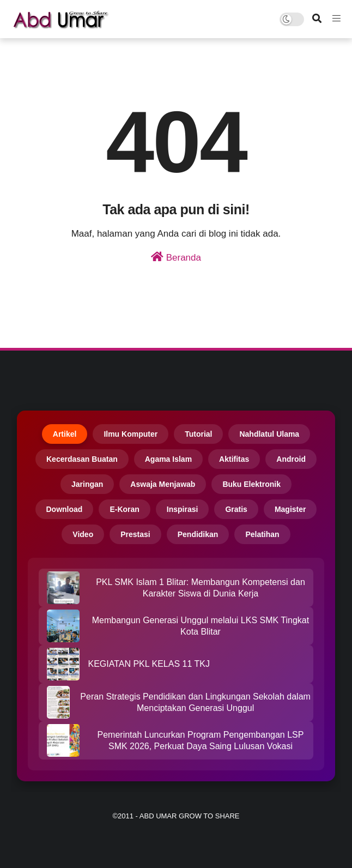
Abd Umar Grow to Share (190, 816)
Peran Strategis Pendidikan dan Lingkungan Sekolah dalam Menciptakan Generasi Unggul (195, 702)
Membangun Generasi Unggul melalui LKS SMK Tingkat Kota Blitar (201, 626)
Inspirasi (183, 509)
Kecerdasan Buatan (82, 459)
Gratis (236, 509)
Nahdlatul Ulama (269, 434)
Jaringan (87, 484)
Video (83, 534)
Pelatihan (262, 534)
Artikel (65, 434)
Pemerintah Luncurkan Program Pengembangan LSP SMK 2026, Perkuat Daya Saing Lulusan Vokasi (201, 740)
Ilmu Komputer (131, 434)
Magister (290, 509)
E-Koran (124, 509)
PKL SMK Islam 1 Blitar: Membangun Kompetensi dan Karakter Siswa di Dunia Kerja (201, 588)
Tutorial (198, 434)
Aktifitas (234, 459)
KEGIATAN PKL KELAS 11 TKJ (149, 664)
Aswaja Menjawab (163, 484)
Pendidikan (198, 534)
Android (291, 459)
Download (65, 509)
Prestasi (135, 534)
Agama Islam (168, 459)
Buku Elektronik (251, 484)
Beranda (176, 257)
